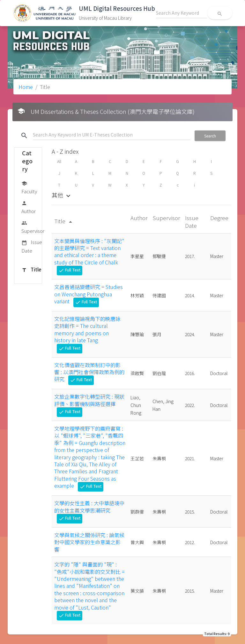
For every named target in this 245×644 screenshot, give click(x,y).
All (59, 161)
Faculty (29, 187)
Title (31, 270)
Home (26, 87)
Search (210, 136)
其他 (62, 195)
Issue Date (32, 246)
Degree (219, 218)
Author (29, 207)
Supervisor (33, 227)
